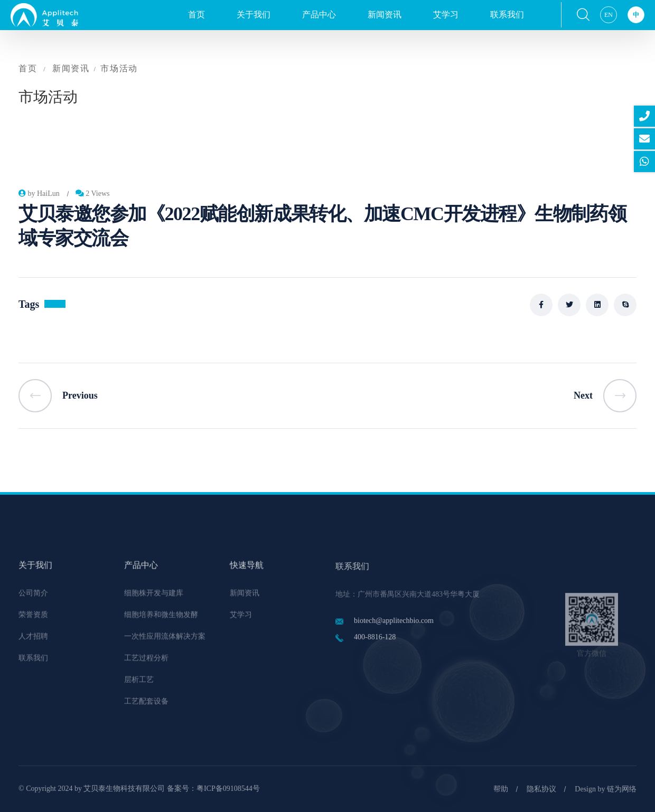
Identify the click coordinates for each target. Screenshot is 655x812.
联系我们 (507, 15)
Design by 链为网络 (606, 789)
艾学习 (446, 15)
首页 (196, 15)
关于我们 (254, 15)
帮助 (501, 789)
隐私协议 (541, 789)
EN (609, 15)
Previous (58, 396)
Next (605, 396)
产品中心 (319, 15)
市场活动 (119, 68)
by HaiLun (39, 193)
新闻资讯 (385, 15)
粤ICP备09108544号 (228, 789)
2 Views (93, 193)
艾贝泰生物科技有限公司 (124, 789)
